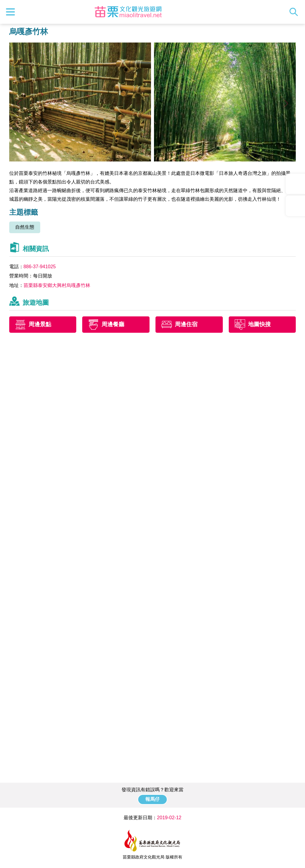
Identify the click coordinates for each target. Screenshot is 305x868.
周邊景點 (40, 324)
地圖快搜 (259, 324)
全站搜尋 (295, 12)
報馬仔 (152, 799)
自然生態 (25, 227)
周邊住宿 (186, 324)
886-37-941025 (40, 267)
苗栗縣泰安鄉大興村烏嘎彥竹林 (57, 285)
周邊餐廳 (113, 324)
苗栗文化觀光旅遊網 (128, 12)
